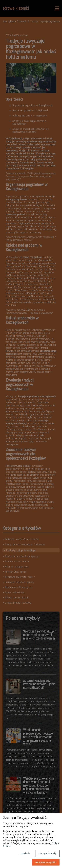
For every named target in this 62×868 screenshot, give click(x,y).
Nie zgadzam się (48, 854)
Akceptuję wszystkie (46, 862)
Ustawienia (24, 854)
